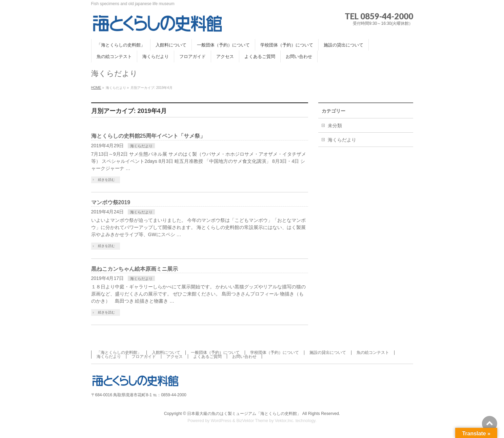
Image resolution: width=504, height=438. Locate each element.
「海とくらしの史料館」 (119, 353)
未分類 (335, 126)
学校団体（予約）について (275, 353)
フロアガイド (144, 357)
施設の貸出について (328, 353)
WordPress (221, 421)
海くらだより (141, 146)
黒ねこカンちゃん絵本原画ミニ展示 (135, 269)
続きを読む (106, 180)
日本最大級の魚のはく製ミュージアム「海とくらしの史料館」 (244, 414)
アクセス (175, 357)
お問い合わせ (244, 357)
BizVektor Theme (252, 421)
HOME (96, 88)
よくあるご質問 (207, 357)
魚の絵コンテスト (373, 353)
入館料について (166, 353)
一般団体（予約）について (215, 353)
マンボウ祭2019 (111, 202)
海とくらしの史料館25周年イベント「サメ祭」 (148, 136)
